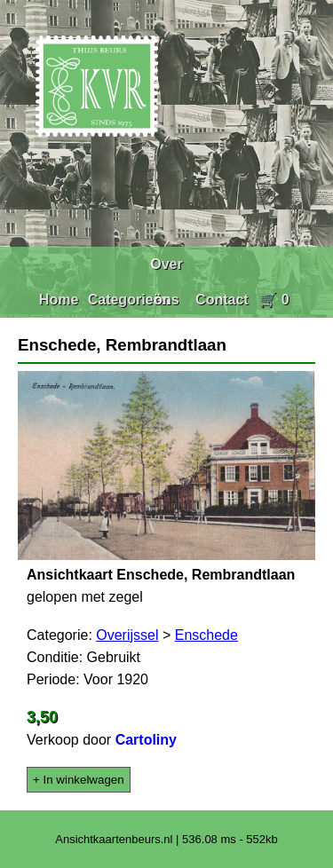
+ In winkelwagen (79, 780)
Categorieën (129, 300)
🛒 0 (274, 300)
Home (59, 300)
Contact (222, 300)
